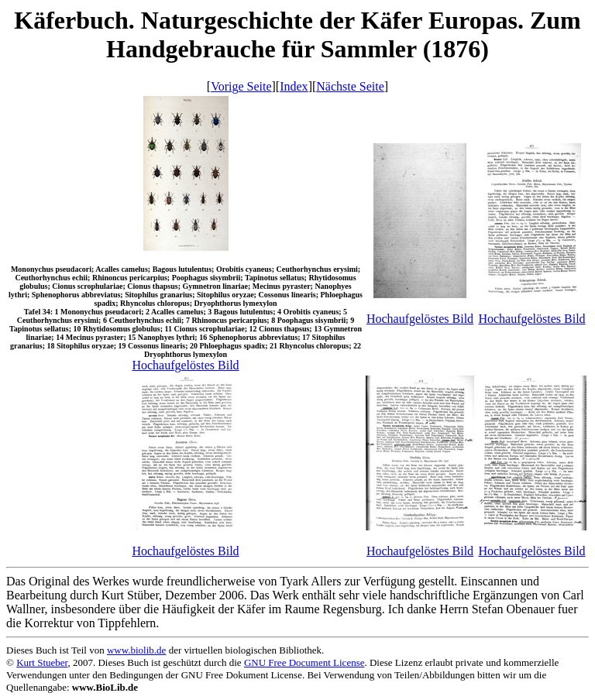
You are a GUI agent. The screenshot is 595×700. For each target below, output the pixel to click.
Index (294, 86)
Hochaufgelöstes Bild (185, 365)
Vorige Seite (241, 86)
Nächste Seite (350, 86)
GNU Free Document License (304, 662)
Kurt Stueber (42, 662)
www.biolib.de (136, 650)
